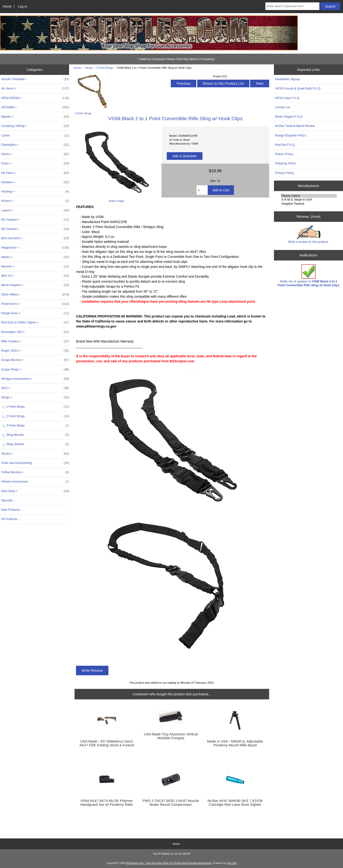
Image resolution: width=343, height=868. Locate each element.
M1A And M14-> (35, 238)
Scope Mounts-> (35, 360)
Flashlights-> (35, 145)
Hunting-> (35, 192)
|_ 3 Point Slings (35, 426)
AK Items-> (35, 88)
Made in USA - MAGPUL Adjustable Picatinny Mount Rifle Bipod (235, 743)
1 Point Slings (105, 68)
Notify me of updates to (309, 276)
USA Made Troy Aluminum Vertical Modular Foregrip (171, 736)
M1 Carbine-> (35, 220)
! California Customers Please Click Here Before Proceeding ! (176, 59)
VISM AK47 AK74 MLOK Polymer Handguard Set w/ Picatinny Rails (107, 803)
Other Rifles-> (35, 295)
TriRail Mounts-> (35, 472)
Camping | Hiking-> (35, 126)
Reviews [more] (308, 217)
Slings (89, 68)
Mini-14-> (35, 276)
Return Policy (284, 154)
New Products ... (12, 510)
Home (7, 6)
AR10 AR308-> (35, 98)
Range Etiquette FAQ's (290, 135)
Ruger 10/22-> (35, 351)
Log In (23, 6)
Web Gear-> (35, 491)
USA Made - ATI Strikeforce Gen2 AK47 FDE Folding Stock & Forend (107, 743)
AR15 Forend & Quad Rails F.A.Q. (298, 88)
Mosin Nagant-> (35, 285)
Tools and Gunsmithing (35, 463)
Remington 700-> (35, 332)
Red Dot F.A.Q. (285, 145)
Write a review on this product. (308, 234)
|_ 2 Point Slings (35, 416)
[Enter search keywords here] (292, 6)
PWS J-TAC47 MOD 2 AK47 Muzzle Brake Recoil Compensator (171, 803)
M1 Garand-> (35, 229)
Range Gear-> (35, 313)
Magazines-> (35, 248)
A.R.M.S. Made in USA (309, 200)
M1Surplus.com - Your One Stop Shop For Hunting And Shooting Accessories (169, 863)
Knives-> (35, 201)
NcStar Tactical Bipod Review (295, 126)
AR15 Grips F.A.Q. (288, 98)
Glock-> (35, 154)
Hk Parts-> (35, 173)
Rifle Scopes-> (35, 341)
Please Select (309, 196)
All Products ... (11, 519)
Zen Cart (232, 863)
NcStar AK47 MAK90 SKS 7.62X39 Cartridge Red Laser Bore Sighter (235, 803)
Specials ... (9, 500)
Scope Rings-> (35, 369)
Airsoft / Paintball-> (35, 79)
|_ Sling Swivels (35, 444)
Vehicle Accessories (35, 482)
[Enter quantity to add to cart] (202, 190)
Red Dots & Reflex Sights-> (35, 322)
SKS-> (35, 388)
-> (35, 397)
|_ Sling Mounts (35, 435)
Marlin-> (35, 257)
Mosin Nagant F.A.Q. (289, 117)
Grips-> (35, 163)
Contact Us (283, 107)
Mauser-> (35, 266)
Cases (35, 135)
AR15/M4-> (35, 107)
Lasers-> (35, 210)
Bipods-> (35, 117)
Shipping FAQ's (285, 163)
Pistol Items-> (35, 304)
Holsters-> (35, 182)
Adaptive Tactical (309, 204)
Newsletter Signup (287, 79)
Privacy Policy (285, 173)
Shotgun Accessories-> (35, 379)
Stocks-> (35, 454)
